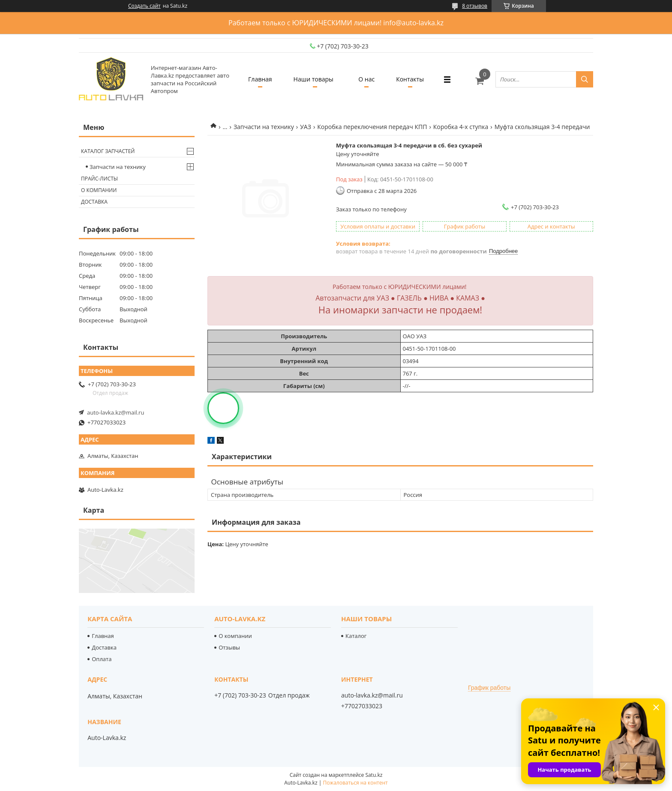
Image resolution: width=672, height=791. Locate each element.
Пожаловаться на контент (355, 783)
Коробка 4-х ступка (461, 127)
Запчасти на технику (264, 127)
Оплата (102, 659)
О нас (366, 79)
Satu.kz (374, 775)
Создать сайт (144, 6)
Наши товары (313, 79)
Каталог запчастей (108, 151)
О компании (99, 190)
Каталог (356, 636)
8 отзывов (475, 6)
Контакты (410, 79)
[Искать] (585, 79)
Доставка (94, 202)
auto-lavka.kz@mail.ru (115, 412)
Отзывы (229, 647)
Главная (260, 79)
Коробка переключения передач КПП (372, 127)
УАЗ (306, 127)
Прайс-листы (99, 179)
